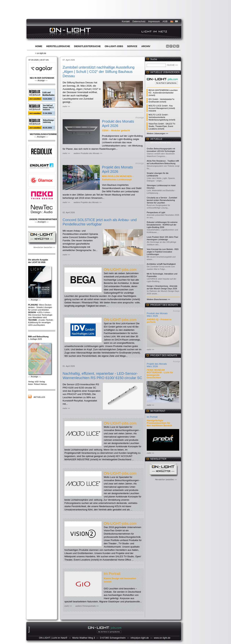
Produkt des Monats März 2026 (157, 315)
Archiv (146, 46)
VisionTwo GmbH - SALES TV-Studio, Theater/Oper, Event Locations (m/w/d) (162, 126)
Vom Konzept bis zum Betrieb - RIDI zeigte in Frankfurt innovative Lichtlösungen (163, 252)
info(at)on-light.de (140, 638)
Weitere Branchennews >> (158, 299)
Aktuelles (39, 397)
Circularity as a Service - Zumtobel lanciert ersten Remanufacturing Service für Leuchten (162, 200)
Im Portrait (112, 574)
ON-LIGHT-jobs (114, 46)
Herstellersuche (58, 46)
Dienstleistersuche (87, 46)
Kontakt (126, 21)
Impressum (154, 21)
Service (132, 46)
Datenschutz (139, 21)
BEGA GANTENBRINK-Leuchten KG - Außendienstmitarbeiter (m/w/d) (163, 93)
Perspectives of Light (156, 212)
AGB (165, 21)
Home (39, 46)
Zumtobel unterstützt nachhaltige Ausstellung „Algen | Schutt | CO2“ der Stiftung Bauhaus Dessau (99, 72)
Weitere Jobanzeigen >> (157, 133)
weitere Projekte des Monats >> (88, 202)
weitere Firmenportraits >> (87, 606)
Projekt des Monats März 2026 (157, 365)
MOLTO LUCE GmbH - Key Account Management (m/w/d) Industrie (162, 108)
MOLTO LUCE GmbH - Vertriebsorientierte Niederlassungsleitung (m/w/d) (162, 117)
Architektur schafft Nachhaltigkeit (161, 264)
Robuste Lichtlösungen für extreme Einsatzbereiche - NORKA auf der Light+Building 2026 (162, 225)
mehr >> (66, 106)
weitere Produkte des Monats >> (88, 153)
